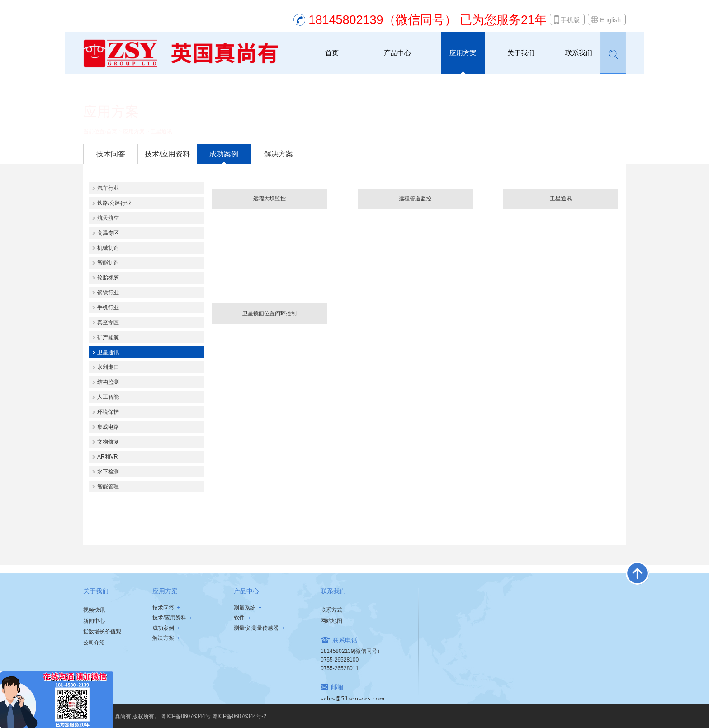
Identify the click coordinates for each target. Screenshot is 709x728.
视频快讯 (94, 610)
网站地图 (331, 621)
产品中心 (397, 53)
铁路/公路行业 (114, 203)
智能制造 (108, 263)
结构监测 (108, 382)
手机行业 (108, 307)
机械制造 (108, 248)
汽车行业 (108, 188)
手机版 (570, 20)
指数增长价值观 (102, 632)
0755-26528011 (340, 668)
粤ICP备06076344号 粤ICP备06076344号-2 (214, 716)
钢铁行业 (108, 293)
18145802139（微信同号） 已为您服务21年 (428, 20)
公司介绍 (94, 643)
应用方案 (463, 53)
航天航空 (108, 218)
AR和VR (107, 457)
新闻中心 (94, 621)
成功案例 (224, 154)
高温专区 (108, 233)
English (610, 20)
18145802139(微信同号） (352, 651)
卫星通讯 (161, 132)
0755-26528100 (340, 660)
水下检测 (108, 472)
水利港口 (108, 367)
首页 (332, 53)
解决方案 (279, 154)
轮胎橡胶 (108, 278)
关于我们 (521, 53)
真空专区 (108, 322)
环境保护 (108, 412)
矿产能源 (108, 337)
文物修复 (108, 442)
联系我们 (579, 53)
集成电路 (108, 427)
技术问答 (111, 154)
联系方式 (331, 610)
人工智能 (108, 397)
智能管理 (108, 487)
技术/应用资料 (167, 154)
